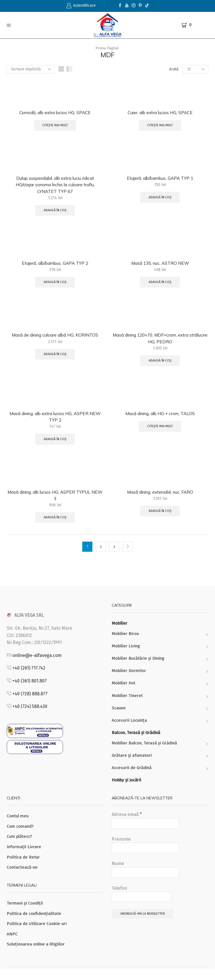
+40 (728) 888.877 (30, 699)
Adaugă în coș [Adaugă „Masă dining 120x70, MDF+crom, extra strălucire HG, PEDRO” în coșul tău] (160, 364)
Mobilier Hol (124, 689)
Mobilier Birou (126, 639)
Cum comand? (21, 835)
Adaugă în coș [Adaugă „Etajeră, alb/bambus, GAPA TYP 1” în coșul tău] (160, 198)
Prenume (145, 853)
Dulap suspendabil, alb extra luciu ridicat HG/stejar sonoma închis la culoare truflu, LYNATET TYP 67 (55, 186)
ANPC (12, 945)
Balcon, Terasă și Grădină (138, 740)
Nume (145, 878)
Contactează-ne (23, 877)
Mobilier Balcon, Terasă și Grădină (147, 750)
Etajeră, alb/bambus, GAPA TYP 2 (55, 265)
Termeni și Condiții (26, 913)
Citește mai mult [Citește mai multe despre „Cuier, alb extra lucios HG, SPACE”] (160, 126)
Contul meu (18, 824)
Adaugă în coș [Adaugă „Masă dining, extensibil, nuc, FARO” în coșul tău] (160, 516)
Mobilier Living (127, 651)
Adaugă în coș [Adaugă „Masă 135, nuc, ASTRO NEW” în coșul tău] (160, 284)
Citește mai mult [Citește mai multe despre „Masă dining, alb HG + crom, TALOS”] (160, 430)
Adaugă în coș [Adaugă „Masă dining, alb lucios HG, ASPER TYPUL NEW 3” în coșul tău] (55, 522)
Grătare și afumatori (133, 763)
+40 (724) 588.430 (30, 711)
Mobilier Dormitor (130, 677)
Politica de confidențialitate (35, 923)
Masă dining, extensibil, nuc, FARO (160, 496)
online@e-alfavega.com (37, 660)
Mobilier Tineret (128, 702)
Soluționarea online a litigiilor (37, 955)
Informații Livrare (25, 856)
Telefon (142, 902)
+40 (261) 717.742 (29, 673)
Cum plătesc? (20, 846)
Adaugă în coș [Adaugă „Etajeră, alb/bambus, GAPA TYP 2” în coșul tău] (55, 284)
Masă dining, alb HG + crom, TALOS (160, 417)
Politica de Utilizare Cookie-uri (38, 934)
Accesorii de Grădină (133, 776)
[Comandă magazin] (31, 69)
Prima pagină (107, 48)
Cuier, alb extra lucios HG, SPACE (160, 112)
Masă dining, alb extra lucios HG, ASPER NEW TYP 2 (55, 420)
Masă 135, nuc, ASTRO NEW (160, 265)
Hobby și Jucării (128, 788)
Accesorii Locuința (130, 727)
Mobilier (120, 628)
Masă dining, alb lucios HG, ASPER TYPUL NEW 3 (55, 499)
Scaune (119, 715)
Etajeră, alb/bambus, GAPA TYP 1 (160, 179)
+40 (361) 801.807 (30, 686)
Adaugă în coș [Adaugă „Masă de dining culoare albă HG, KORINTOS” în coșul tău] (55, 357)
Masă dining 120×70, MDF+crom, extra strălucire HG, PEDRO (160, 341)
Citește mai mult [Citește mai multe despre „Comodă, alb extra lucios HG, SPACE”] (55, 126)
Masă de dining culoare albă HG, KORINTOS (55, 337)
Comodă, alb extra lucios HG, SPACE (55, 112)
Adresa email (145, 829)
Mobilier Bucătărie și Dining (140, 664)
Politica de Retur (24, 867)
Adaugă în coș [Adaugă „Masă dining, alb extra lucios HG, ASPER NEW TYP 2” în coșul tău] (55, 443)
